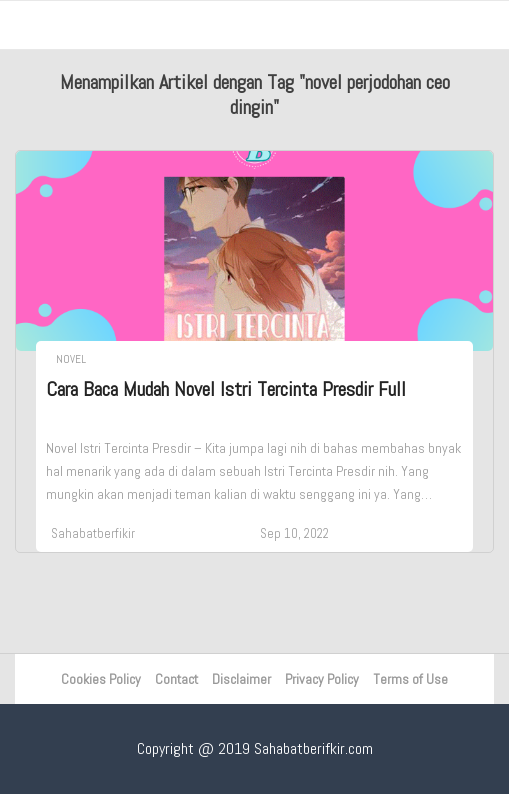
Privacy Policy (322, 679)
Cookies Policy (101, 679)
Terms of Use (410, 679)
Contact (176, 679)
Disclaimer (241, 679)
